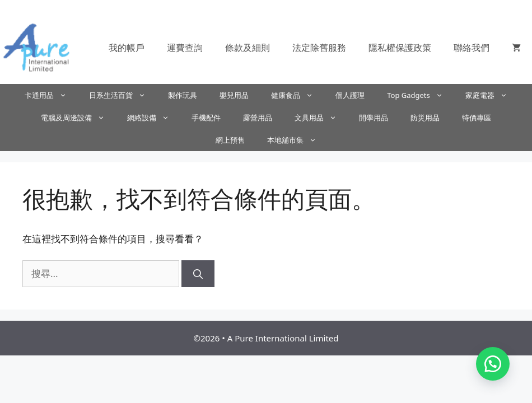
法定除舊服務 (319, 48)
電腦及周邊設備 (78, 118)
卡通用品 (51, 95)
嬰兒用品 (234, 95)
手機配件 (206, 118)
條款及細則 (248, 48)
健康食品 (298, 95)
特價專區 (477, 118)
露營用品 (258, 118)
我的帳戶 (127, 48)
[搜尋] (198, 274)
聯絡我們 (472, 48)
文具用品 (321, 118)
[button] (493, 364)
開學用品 (374, 118)
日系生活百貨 (123, 95)
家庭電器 (492, 95)
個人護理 (350, 95)
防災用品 (425, 118)
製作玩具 (183, 95)
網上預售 (230, 140)
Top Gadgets (421, 95)
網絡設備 (154, 118)
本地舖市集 (297, 140)
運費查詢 (185, 48)
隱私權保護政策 (400, 48)
